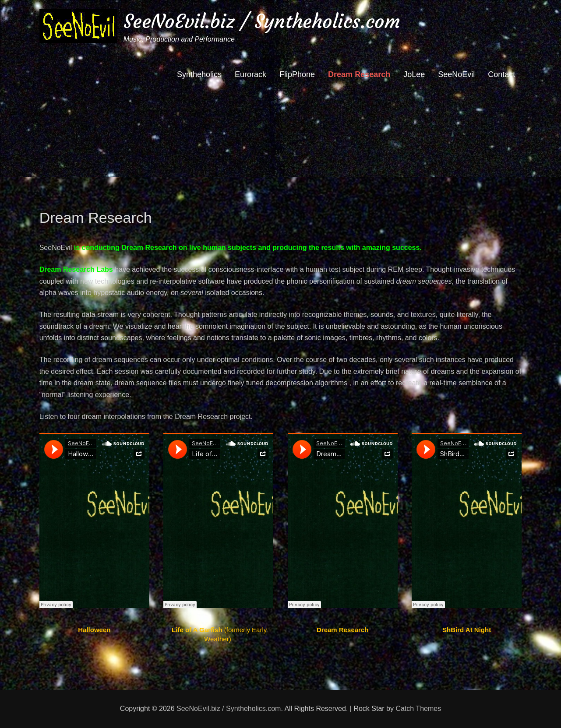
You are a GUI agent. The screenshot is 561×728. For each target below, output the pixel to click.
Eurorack (251, 74)
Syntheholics (199, 74)
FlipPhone (297, 74)
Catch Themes (418, 709)
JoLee (414, 74)
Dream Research (359, 74)
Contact (501, 74)
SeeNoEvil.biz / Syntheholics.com (262, 21)
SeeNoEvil (456, 74)
